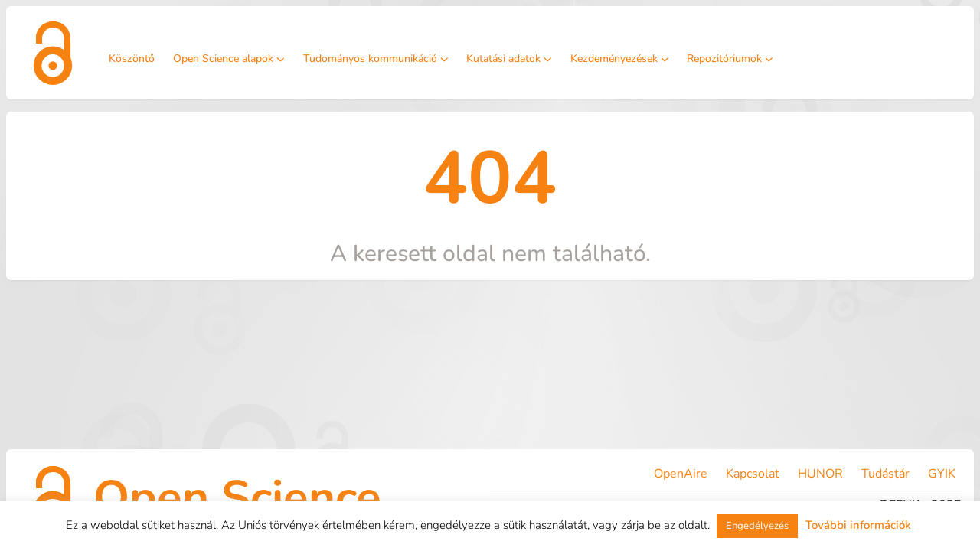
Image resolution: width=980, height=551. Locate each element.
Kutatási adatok (509, 59)
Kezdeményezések (620, 59)
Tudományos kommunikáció (376, 59)
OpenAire (681, 474)
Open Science (237, 497)
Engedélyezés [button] (757, 526)
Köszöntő (132, 59)
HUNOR (820, 474)
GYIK (942, 474)
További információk (858, 525)
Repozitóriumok (730, 59)
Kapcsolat (753, 474)
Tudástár (885, 474)
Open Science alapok (229, 59)
